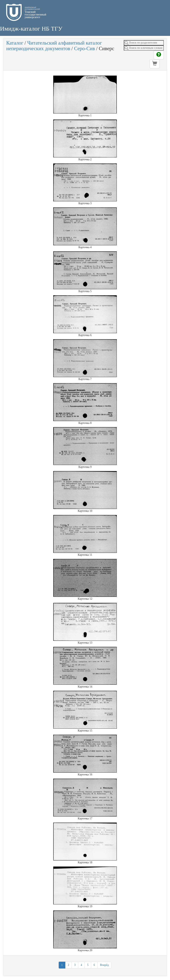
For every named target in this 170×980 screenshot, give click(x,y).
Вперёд (104, 965)
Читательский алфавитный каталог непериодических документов (54, 46)
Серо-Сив (84, 48)
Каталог (15, 43)
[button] (155, 64)
